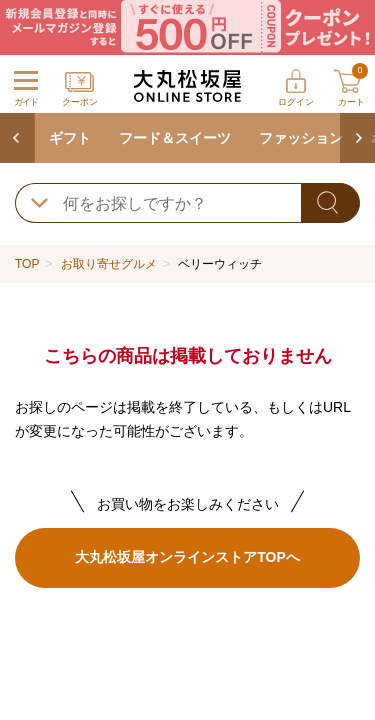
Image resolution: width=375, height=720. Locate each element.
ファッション (301, 138)
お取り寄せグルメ (109, 264)
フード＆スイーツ (175, 138)
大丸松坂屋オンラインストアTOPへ (187, 557)
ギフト (70, 138)
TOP (27, 264)
